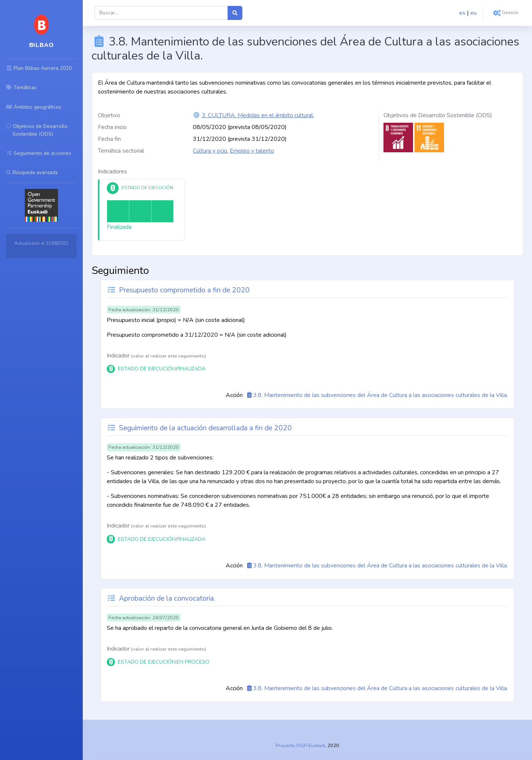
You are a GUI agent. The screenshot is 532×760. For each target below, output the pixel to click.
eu (473, 13)
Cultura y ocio (210, 151)
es (462, 13)
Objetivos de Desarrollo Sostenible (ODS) (438, 115)
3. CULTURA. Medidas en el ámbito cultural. (258, 115)
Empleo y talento (252, 151)
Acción (234, 395)
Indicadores (112, 172)
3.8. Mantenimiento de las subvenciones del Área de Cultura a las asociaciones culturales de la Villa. (381, 395)
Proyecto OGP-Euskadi (300, 746)
